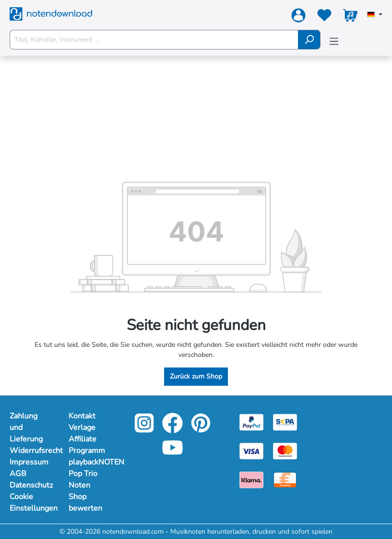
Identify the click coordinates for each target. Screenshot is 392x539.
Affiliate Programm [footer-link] (87, 445)
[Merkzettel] (324, 17)
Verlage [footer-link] (82, 428)
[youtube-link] (172, 454)
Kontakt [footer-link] (82, 416)
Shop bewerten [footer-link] (85, 502)
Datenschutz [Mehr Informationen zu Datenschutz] (30, 485)
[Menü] (334, 42)
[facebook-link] (173, 430)
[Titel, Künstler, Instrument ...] (154, 40)
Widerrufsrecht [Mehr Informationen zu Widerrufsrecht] (30, 451)
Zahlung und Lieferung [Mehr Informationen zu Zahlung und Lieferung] (26, 428)
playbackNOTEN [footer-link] (89, 462)
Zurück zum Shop (196, 376)
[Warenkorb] (350, 17)
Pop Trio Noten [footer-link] (83, 479)
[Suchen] (309, 40)
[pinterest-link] (201, 430)
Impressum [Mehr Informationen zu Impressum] (29, 462)
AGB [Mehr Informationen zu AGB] (18, 474)
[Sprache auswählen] (375, 15)
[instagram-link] (145, 430)
